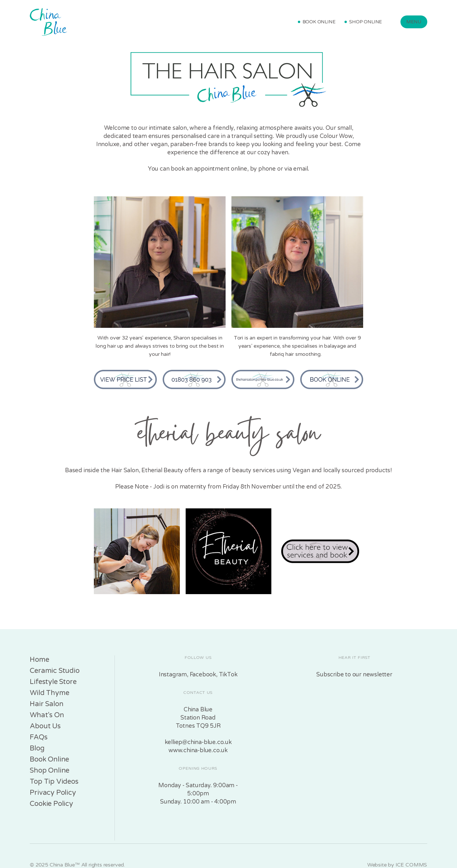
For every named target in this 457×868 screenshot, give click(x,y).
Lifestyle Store (53, 682)
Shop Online (50, 770)
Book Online (49, 759)
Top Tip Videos (54, 782)
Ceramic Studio (55, 671)
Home (39, 660)
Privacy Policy (53, 793)
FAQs (38, 737)
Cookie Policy (51, 804)
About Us (45, 726)
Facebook (203, 675)
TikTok (228, 675)
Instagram (173, 675)
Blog (37, 748)
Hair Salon (46, 704)
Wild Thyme (49, 693)
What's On (47, 715)
